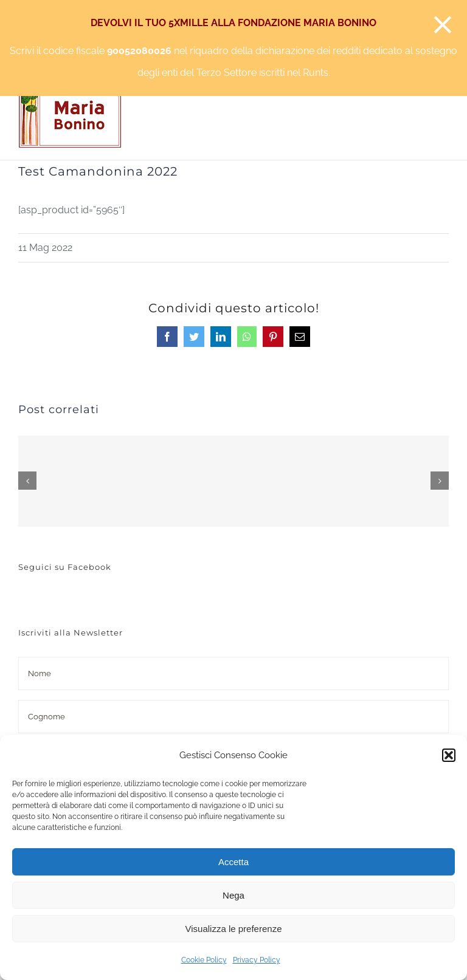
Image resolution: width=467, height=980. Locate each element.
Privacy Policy (257, 960)
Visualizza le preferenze (234, 929)
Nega (233, 895)
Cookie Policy (204, 960)
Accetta (233, 862)
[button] (449, 755)
